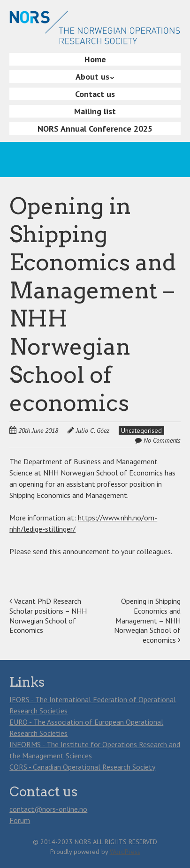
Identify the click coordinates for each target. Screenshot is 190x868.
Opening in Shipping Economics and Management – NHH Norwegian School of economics (147, 620)
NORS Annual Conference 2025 (95, 129)
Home (95, 59)
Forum (20, 820)
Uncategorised (141, 430)
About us (92, 77)
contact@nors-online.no (48, 809)
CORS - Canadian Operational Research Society (82, 767)
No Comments (162, 440)
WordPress (125, 852)
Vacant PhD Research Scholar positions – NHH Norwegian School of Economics (48, 616)
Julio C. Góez (93, 430)
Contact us (95, 94)
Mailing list (95, 111)
